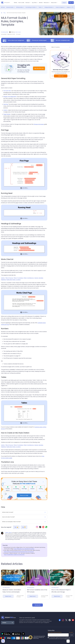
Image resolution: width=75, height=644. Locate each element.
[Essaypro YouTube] (43, 527)
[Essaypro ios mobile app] (16, 634)
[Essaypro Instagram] (37, 527)
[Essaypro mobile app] (6, 634)
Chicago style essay (39, 124)
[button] (28, 3)
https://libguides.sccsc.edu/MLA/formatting (24, 549)
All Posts (3, 7)
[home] (5, 3)
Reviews (41, 3)
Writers (16, 3)
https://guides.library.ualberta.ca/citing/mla (14, 555)
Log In (64, 3)
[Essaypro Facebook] (60, 620)
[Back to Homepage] (8, 618)
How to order (21, 3)
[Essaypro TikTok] (40, 527)
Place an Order (24, 495)
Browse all (38, 605)
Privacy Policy (67, 639)
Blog (5, 13)
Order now (71, 3)
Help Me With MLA (39, 68)
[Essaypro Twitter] (66, 620)
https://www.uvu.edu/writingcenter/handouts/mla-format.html (19, 552)
